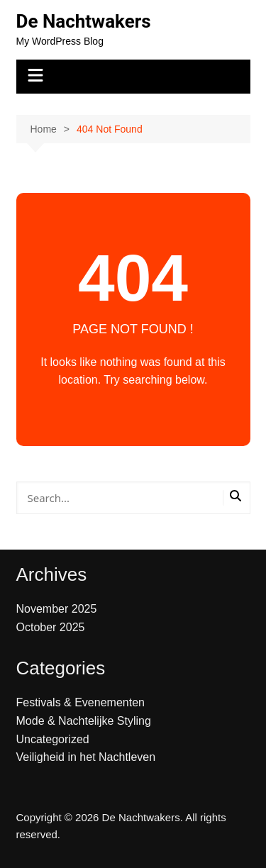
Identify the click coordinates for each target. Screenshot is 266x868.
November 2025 (57, 609)
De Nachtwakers (84, 21)
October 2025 (51, 627)
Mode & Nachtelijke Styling (84, 721)
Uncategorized (53, 739)
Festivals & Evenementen (81, 702)
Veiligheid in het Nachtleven (86, 757)
